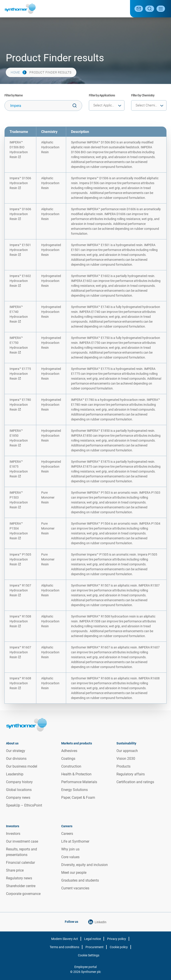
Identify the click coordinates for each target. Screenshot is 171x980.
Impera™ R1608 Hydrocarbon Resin (20, 683)
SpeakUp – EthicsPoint (24, 805)
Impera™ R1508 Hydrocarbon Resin (20, 621)
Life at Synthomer (75, 841)
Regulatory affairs (131, 774)
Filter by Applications (102, 95)
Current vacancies (75, 888)
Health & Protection (76, 774)
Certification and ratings (135, 782)
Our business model (22, 766)
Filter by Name (14, 95)
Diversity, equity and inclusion (84, 865)
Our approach (127, 751)
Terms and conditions (64, 947)
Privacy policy (117, 939)
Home (15, 72)
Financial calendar (20, 863)
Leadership (15, 774)
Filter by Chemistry (143, 95)
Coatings (68, 759)
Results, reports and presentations (21, 852)
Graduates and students (80, 880)
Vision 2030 (126, 759)
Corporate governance (23, 894)
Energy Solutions (74, 790)
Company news (18, 798)
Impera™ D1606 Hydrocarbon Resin (20, 214)
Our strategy (16, 751)
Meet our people (74, 873)
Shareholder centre (21, 886)
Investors (13, 834)
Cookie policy (119, 947)
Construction (71, 766)
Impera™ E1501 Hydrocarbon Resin (20, 250)
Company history (19, 782)
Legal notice (93, 939)
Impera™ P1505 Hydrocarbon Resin (20, 559)
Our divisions (16, 759)
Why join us (70, 849)
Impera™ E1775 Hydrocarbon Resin (20, 374)
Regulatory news (19, 878)
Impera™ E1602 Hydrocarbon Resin (20, 281)
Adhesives (69, 751)
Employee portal (85, 967)
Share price (15, 870)
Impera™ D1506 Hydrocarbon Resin (20, 183)
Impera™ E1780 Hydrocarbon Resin (20, 405)
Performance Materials (79, 782)
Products (123, 766)
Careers (67, 834)
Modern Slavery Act (65, 939)
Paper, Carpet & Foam (78, 798)
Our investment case (22, 841)
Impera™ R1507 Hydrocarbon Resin (20, 590)
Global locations (19, 790)
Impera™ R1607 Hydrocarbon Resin (20, 652)
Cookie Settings (89, 955)
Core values (70, 857)
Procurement (95, 947)
